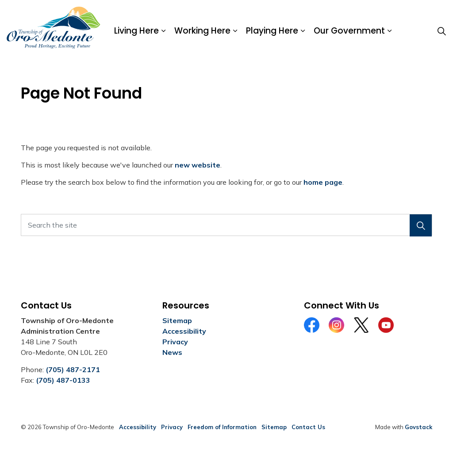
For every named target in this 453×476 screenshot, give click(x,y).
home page (323, 182)
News (172, 352)
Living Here (136, 31)
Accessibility (184, 331)
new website (198, 165)
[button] (421, 225)
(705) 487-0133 (63, 380)
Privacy (175, 342)
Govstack (418, 427)
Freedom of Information (222, 427)
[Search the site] (226, 225)
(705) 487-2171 (73, 369)
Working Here (202, 31)
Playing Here (272, 31)
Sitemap (177, 320)
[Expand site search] (441, 31)
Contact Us (308, 427)
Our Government (349, 31)
